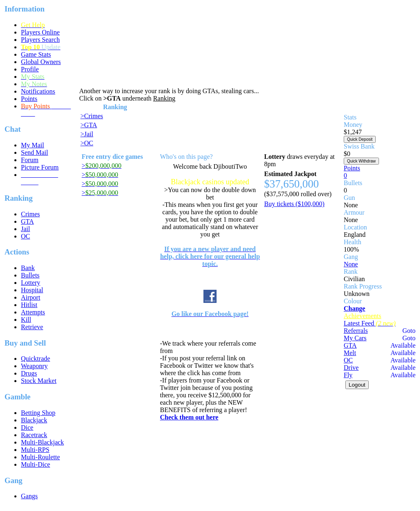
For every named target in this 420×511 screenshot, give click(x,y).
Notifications (38, 91)
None (351, 264)
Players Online (40, 32)
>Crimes (92, 116)
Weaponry (34, 366)
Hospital (32, 290)
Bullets (30, 275)
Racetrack (34, 435)
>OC (87, 143)
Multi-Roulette (40, 457)
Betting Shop (38, 413)
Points (29, 99)
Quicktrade (35, 359)
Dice (27, 427)
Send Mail (34, 152)
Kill (26, 320)
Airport (31, 297)
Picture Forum (40, 167)
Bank (28, 268)
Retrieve (32, 327)
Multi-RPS (35, 450)
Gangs (29, 496)
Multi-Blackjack (42, 442)
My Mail (32, 145)
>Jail (87, 134)
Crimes (30, 214)
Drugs (29, 373)
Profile (30, 69)
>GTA (89, 125)
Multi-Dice (35, 464)
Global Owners (41, 62)
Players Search (40, 40)
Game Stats (36, 54)
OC (25, 236)
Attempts (33, 312)
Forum (30, 160)
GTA (27, 221)
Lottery (31, 283)
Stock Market (39, 381)
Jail (25, 229)
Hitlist (29, 305)
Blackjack (34, 420)
